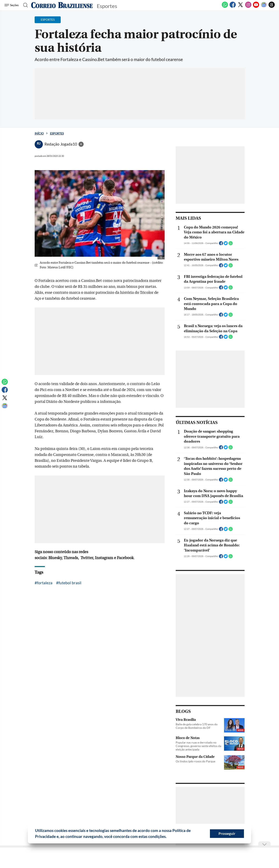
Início (39, 133)
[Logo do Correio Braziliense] (62, 5)
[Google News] (264, 7)
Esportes (57, 133)
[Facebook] (233, 7)
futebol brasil (70, 583)
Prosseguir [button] (227, 834)
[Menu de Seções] (12, 5)
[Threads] (272, 7)
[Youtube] (256, 7)
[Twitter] (240, 7)
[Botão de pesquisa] (24, 5)
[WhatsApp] (225, 7)
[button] (168, 837)
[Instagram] (248, 7)
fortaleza (45, 583)
